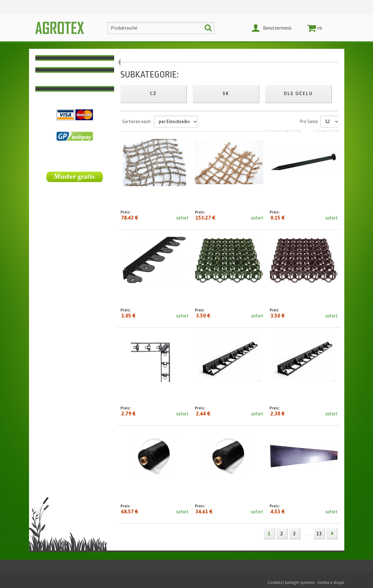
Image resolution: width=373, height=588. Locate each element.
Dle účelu (298, 94)
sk (226, 94)
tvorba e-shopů (331, 582)
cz (153, 94)
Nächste (332, 534)
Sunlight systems (300, 582)
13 (319, 534)
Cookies (275, 582)
